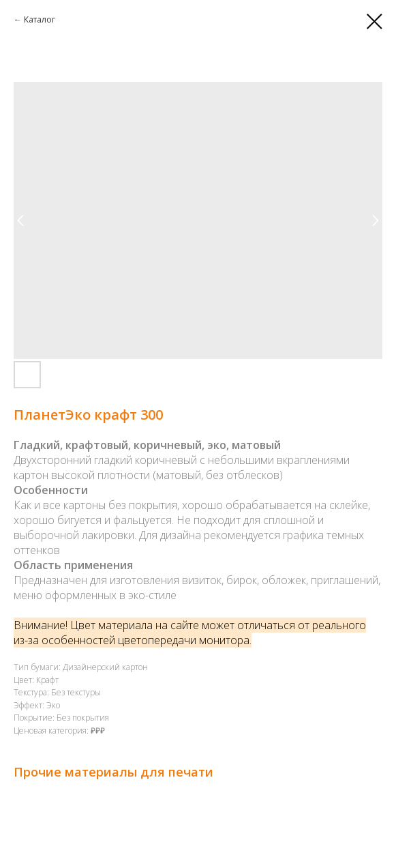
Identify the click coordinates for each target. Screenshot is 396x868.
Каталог (40, 19)
